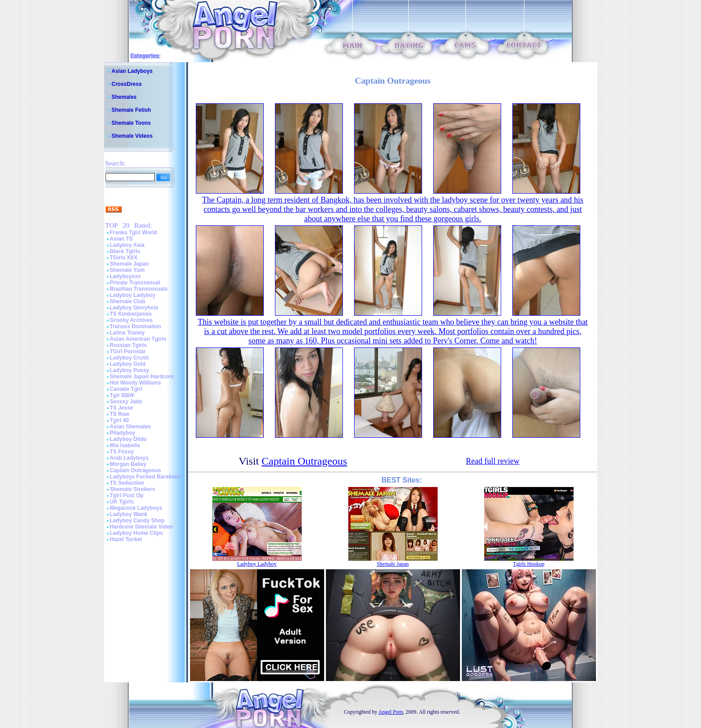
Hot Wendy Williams (135, 383)
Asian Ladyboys (132, 71)
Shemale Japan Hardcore (142, 377)
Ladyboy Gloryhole (134, 308)
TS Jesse (122, 408)
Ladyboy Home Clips (137, 533)
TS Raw (120, 414)
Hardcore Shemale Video (141, 527)
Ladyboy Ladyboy (133, 295)
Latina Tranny (127, 333)
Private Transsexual (135, 283)
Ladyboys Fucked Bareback (146, 477)
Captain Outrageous (136, 470)
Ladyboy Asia (127, 245)
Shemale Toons (131, 123)
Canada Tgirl (126, 389)
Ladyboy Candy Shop (137, 521)
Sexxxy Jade (126, 402)
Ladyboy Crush (129, 358)
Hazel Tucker (126, 539)
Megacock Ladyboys (136, 508)
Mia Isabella (125, 445)
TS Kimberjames (131, 314)
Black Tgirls (125, 251)
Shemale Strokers (133, 489)
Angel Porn (391, 712)
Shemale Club (128, 301)
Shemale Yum (127, 270)
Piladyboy (123, 433)
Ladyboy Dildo (129, 439)
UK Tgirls (122, 502)
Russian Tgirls (129, 345)
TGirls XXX (124, 258)
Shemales (124, 97)
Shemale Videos (132, 136)
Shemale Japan (129, 264)
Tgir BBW (122, 395)
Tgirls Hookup (528, 564)
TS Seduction (127, 483)
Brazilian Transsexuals (139, 289)
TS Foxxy (122, 452)
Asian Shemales (131, 427)
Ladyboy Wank (129, 514)
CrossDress (127, 84)
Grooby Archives (131, 320)
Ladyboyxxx (125, 276)
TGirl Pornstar (128, 351)
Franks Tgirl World (134, 233)
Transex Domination (136, 326)
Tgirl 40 (120, 420)
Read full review (493, 461)
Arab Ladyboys (129, 458)
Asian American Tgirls (138, 339)
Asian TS (121, 239)
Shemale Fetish (131, 110)
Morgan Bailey (128, 464)
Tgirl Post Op (127, 495)
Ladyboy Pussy (130, 370)
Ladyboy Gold (128, 364)
